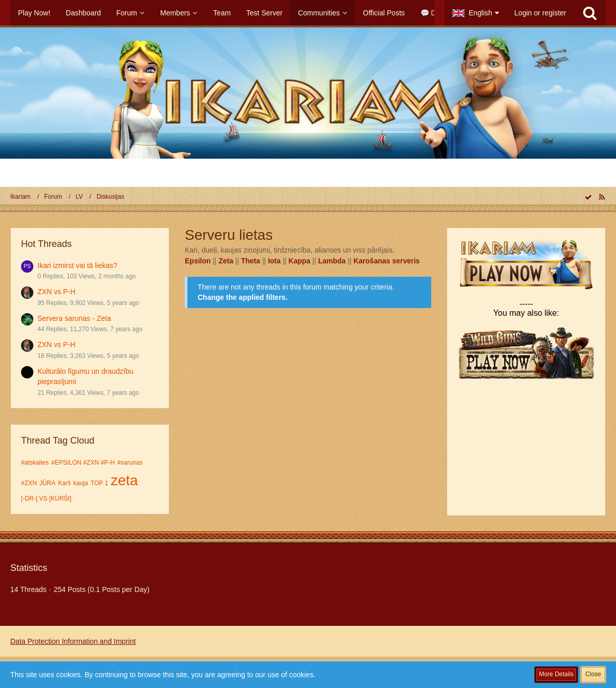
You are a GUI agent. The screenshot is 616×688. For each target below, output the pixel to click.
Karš (64, 483)
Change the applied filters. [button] (243, 297)
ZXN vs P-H (56, 292)
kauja (81, 483)
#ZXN (29, 483)
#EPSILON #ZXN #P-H (83, 463)
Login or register (540, 13)
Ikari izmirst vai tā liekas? (78, 265)
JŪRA (47, 483)
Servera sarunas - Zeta (74, 318)
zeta (124, 480)
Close (593, 674)
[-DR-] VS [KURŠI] (46, 499)
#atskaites (35, 463)
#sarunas (130, 463)
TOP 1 (99, 483)
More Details (556, 674)
